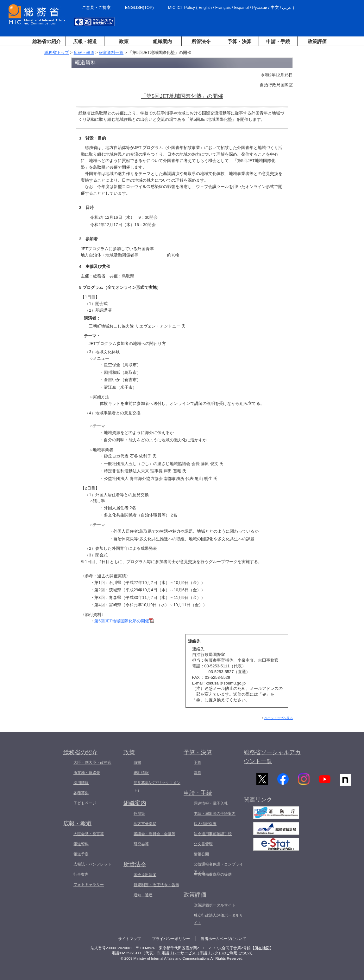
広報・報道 (85, 41)
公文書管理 (203, 844)
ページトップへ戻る (279, 718)
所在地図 (262, 948)
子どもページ (85, 803)
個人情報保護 (205, 824)
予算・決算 (239, 41)
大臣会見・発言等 (89, 834)
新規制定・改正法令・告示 (156, 885)
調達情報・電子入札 (211, 803)
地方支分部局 (145, 824)
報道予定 (81, 854)
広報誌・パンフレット (92, 864)
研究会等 (141, 844)
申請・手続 (278, 41)
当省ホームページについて (223, 939)
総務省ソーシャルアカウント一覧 (272, 757)
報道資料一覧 (111, 52)
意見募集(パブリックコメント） (157, 787)
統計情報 (141, 773)
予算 (198, 763)
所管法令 (201, 41)
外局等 (139, 814)
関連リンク (258, 802)
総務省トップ (57, 52)
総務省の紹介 (47, 41)
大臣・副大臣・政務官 (92, 763)
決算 (198, 773)
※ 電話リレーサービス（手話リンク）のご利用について (205, 953)
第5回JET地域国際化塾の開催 (124, 621)
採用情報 (81, 783)
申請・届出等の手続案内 (215, 814)
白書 (137, 763)
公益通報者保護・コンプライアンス (218, 868)
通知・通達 (143, 895)
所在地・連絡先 (87, 773)
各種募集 (81, 793)
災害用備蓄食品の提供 (213, 874)
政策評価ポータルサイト (215, 905)
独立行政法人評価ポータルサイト (218, 919)
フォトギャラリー (89, 885)
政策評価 (317, 41)
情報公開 (201, 854)
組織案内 (162, 41)
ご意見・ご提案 (96, 7)
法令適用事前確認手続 (213, 834)
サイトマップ (129, 939)
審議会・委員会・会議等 (154, 834)
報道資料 (81, 844)
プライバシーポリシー (171, 939)
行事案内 (81, 874)
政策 (124, 41)
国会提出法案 (145, 875)
